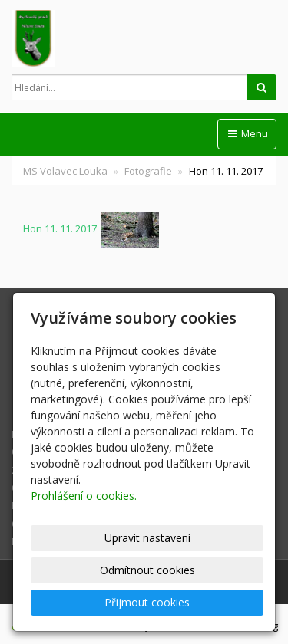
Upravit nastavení (147, 538)
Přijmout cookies (147, 602)
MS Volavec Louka (65, 171)
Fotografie (148, 171)
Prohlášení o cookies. (84, 496)
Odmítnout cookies (147, 570)
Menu (247, 133)
